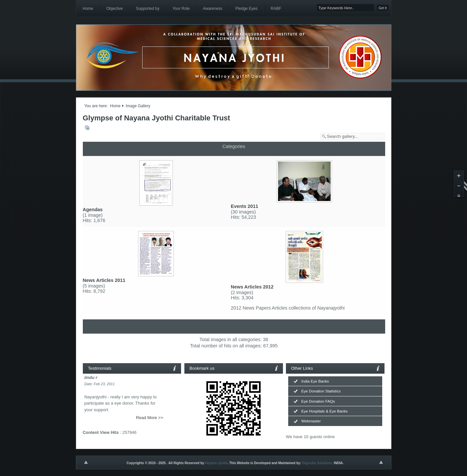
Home (115, 106)
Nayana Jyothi (216, 463)
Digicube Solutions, (318, 463)
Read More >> (150, 418)
